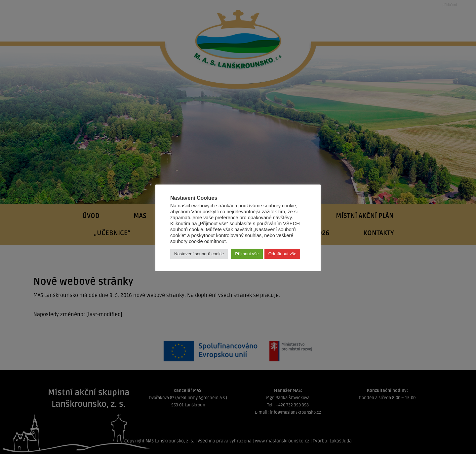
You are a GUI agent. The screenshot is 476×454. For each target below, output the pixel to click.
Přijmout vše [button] (247, 254)
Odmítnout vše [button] (282, 254)
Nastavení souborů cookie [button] (199, 254)
